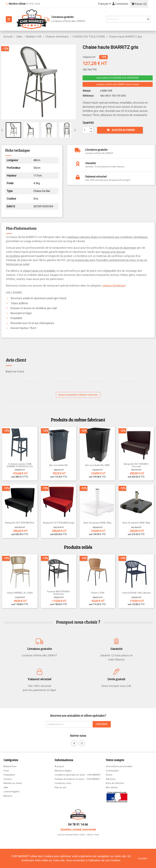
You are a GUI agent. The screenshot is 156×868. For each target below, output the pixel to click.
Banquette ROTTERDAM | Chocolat (136, 465)
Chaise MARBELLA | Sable (20, 593)
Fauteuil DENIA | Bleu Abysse (136, 593)
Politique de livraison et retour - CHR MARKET (77, 779)
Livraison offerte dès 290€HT (78, 19)
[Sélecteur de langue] (105, 4)
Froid (6, 771)
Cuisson (8, 779)
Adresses (111, 779)
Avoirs (109, 775)
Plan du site (60, 787)
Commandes (112, 771)
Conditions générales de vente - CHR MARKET (78, 775)
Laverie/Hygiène (12, 792)
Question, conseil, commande (78, 829)
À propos (59, 766)
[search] (148, 19)
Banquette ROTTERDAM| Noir (20, 523)
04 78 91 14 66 (78, 825)
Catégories (11, 760)
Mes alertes (112, 787)
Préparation (9, 775)
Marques (8, 796)
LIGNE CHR (106, 91)
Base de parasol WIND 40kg (97, 523)
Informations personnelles (119, 766)
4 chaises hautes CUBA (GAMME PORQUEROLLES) (20, 465)
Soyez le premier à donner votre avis (78, 395)
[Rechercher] (129, 19)
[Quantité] (86, 130)
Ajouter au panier (121, 130)
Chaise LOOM (97, 593)
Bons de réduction (115, 783)
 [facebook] (82, 743)
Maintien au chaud (13, 783)
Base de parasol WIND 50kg (136, 523)
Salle (6, 787)
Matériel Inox (10, 766)
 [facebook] (74, 743)
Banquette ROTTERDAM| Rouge (59, 523)
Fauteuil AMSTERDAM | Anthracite (59, 593)
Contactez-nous (63, 783)
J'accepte (142, 858)
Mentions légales (63, 771)
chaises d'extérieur (114, 286)
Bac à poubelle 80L (59, 465)
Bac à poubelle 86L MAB (97, 465)
